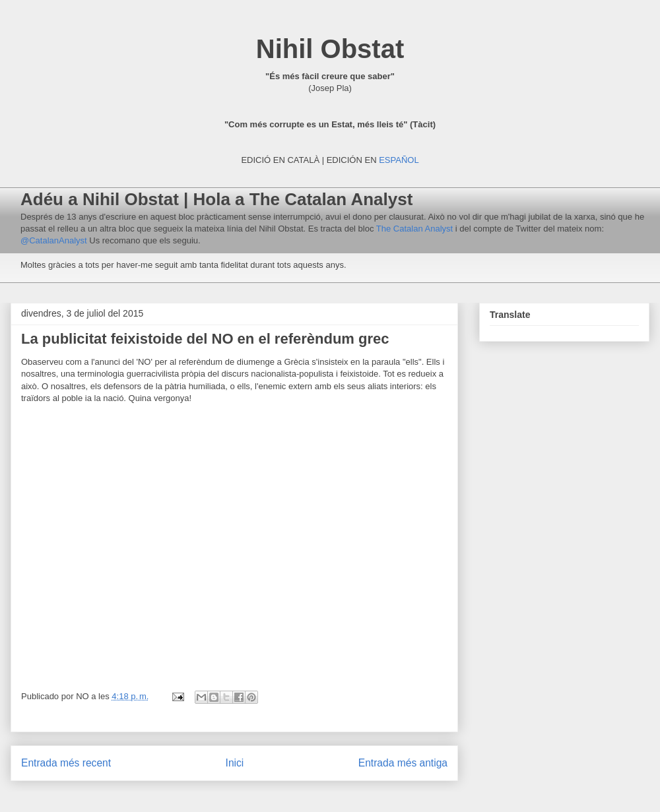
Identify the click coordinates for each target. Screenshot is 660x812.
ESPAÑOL (399, 160)
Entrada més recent (66, 763)
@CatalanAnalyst (55, 240)
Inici (235, 763)
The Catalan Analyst (413, 229)
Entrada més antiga (403, 763)
